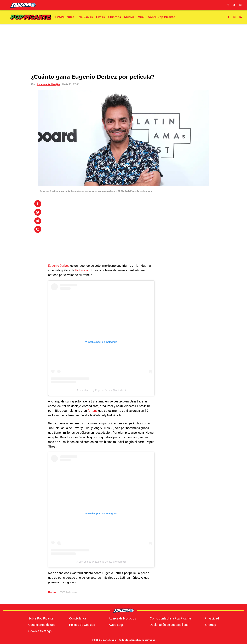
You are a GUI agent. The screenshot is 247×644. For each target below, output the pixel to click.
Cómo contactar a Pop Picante (170, 618)
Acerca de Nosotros (122, 618)
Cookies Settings (40, 631)
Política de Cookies (82, 625)
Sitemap (210, 625)
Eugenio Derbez (59, 266)
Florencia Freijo (48, 84)
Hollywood (82, 270)
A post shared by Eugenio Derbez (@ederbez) (101, 390)
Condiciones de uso (42, 625)
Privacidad (212, 618)
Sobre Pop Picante (41, 618)
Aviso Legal (117, 625)
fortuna (93, 411)
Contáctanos (78, 618)
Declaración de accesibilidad (169, 625)
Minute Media (108, 640)
